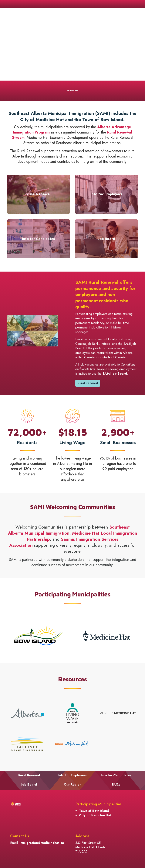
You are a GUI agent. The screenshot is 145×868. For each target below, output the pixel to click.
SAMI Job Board (115, 373)
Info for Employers (72, 775)
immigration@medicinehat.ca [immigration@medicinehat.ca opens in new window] (42, 843)
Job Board (29, 784)
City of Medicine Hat (95, 815)
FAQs (116, 784)
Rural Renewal (88, 383)
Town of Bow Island (94, 811)
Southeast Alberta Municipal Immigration (69, 530)
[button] (33, 331)
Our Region (73, 784)
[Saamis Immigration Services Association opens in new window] (64, 542)
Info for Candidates (116, 775)
